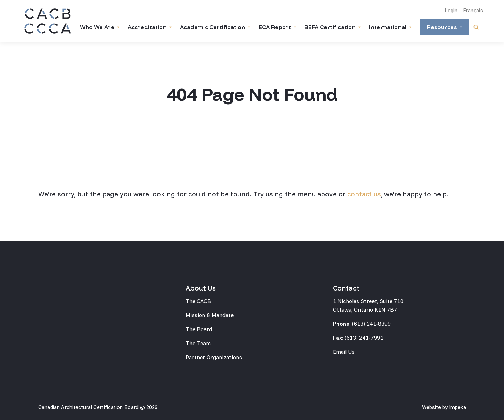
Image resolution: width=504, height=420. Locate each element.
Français (473, 10)
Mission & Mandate (210, 315)
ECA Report (275, 27)
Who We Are (97, 27)
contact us (364, 194)
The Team (198, 343)
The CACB (198, 301)
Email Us (344, 352)
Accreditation (147, 27)
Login (451, 10)
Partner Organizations (214, 357)
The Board (199, 329)
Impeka (458, 407)
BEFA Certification (330, 27)
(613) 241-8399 (371, 324)
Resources (442, 27)
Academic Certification (213, 27)
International (388, 27)
